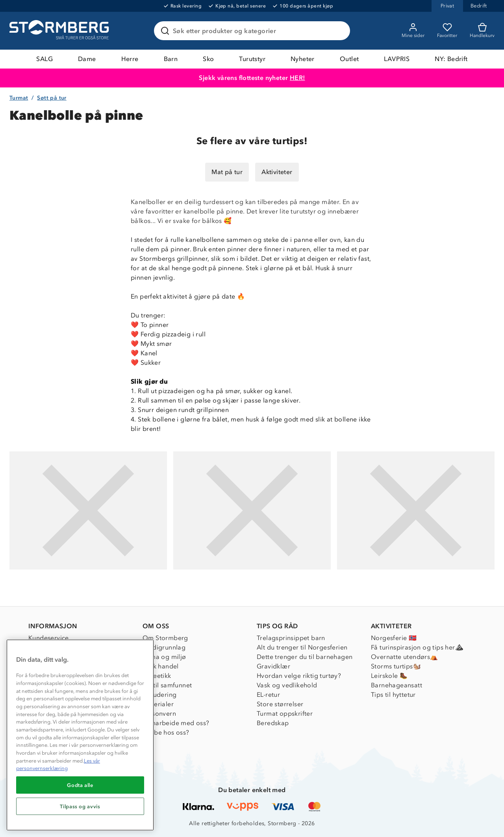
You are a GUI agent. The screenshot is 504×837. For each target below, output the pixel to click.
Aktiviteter (277, 172)
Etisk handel (161, 666)
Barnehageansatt (397, 685)
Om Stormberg (165, 638)
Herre (130, 59)
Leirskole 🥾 (389, 676)
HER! (297, 78)
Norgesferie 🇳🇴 (394, 638)
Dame (87, 59)
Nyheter (303, 59)
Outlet (349, 59)
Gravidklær (273, 666)
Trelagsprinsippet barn (291, 638)
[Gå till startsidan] (60, 31)
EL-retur (268, 695)
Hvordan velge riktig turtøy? (299, 676)
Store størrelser (280, 704)
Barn (171, 59)
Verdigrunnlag (164, 647)
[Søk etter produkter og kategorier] (254, 31)
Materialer (158, 704)
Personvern (159, 714)
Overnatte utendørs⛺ (405, 657)
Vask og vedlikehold (287, 685)
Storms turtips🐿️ (396, 666)
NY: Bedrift (451, 59)
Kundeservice (49, 638)
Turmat (19, 98)
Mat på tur (227, 172)
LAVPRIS (397, 59)
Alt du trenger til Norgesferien (302, 647)
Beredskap (273, 723)
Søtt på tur (52, 98)
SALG (44, 59)
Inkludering (159, 695)
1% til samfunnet (167, 685)
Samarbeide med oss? (176, 723)
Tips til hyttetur (393, 695)
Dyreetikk (157, 676)
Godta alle (80, 785)
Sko (208, 59)
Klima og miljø (164, 657)
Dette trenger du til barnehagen (305, 657)
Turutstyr (252, 59)
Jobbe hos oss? (166, 732)
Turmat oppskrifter (285, 714)
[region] (80, 735)
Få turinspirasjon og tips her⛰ (417, 647)
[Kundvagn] (482, 31)
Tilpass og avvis (80, 806)
